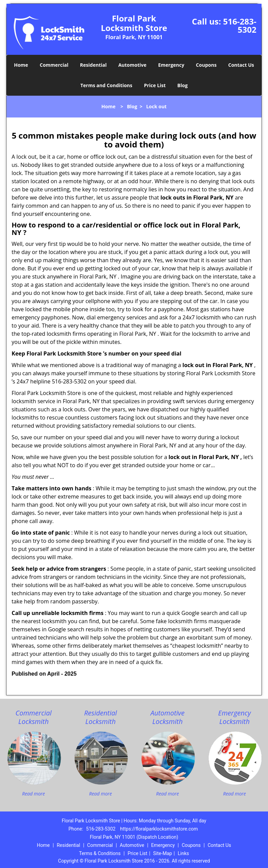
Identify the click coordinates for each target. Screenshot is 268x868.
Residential (93, 65)
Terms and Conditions (106, 85)
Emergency (171, 65)
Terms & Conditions (100, 853)
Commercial (54, 65)
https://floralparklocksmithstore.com (159, 829)
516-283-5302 (240, 25)
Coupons (206, 65)
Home (21, 65)
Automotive (132, 65)
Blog (182, 85)
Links (183, 853)
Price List (155, 85)
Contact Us (241, 65)
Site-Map (162, 853)
